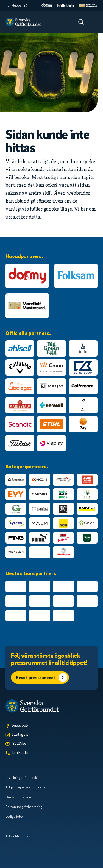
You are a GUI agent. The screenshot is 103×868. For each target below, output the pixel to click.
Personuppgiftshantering (24, 807)
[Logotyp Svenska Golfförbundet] (23, 22)
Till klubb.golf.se (18, 836)
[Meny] (94, 22)
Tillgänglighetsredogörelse (26, 787)
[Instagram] (51, 735)
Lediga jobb (14, 816)
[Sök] (81, 22)
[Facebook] (51, 726)
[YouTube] (51, 744)
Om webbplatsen (18, 797)
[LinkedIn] (51, 753)
